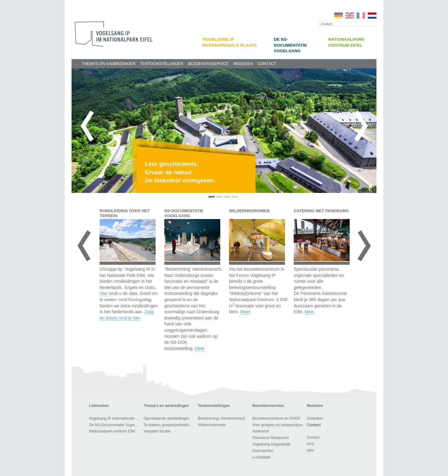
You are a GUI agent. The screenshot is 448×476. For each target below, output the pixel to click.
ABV (310, 450)
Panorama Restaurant (271, 438)
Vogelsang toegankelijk (271, 444)
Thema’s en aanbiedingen (109, 64)
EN (350, 16)
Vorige (87, 126)
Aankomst (261, 431)
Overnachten (263, 451)
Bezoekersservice (208, 64)
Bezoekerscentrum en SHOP (276, 418)
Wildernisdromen (212, 425)
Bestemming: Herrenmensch (222, 418)
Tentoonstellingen (162, 64)
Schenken (315, 418)
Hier (104, 293)
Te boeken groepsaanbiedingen (169, 425)
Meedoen (243, 64)
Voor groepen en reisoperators (278, 425)
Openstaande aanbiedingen (166, 418)
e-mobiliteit (261, 457)
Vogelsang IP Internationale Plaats (115, 418)
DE (338, 16)
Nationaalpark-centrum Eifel (112, 431)
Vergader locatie (157, 431)
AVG (310, 444)
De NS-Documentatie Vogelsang (290, 45)
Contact (267, 64)
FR (361, 16)
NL (372, 16)
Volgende (361, 126)
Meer (200, 348)
